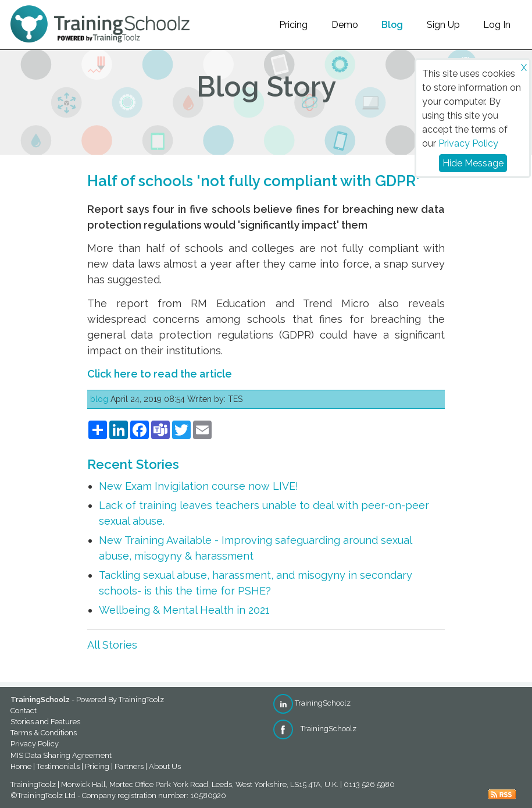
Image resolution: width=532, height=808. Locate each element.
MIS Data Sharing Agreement (61, 755)
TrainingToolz (141, 700)
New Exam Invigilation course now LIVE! (199, 486)
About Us (165, 766)
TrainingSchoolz (312, 703)
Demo (345, 25)
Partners (129, 766)
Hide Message (473, 163)
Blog (392, 25)
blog (99, 399)
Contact (24, 711)
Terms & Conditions (44, 733)
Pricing (293, 25)
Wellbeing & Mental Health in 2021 (184, 610)
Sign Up (443, 25)
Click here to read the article (160, 374)
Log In (497, 25)
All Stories (112, 645)
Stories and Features (45, 722)
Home (21, 766)
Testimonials (58, 766)
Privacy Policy (468, 143)
